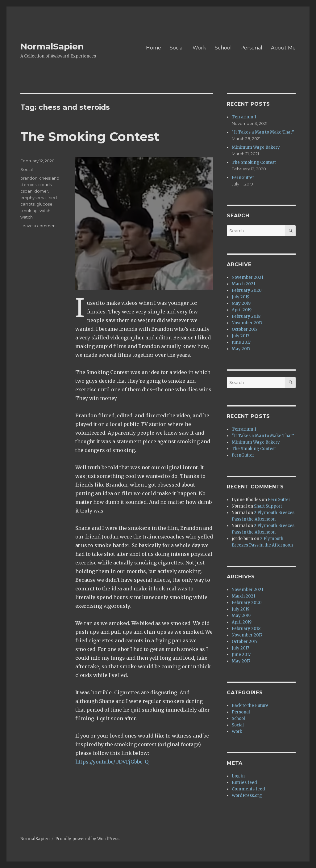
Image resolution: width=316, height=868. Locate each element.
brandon (29, 178)
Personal (251, 48)
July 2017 (240, 336)
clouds (45, 185)
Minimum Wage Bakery (256, 147)
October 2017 (245, 329)
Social (177, 48)
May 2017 (241, 349)
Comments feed (248, 789)
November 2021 (247, 277)
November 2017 (247, 323)
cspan (26, 191)
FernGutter (243, 178)
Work (199, 48)
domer (41, 191)
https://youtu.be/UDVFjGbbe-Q (112, 762)
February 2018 (246, 316)
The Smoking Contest (90, 136)
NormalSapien (52, 46)
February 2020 (247, 290)
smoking (29, 211)
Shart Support (268, 506)
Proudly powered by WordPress (87, 839)
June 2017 (241, 342)
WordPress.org (247, 796)
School (223, 48)
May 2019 (241, 303)
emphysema (33, 198)
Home (154, 48)
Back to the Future (250, 706)
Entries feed (244, 783)
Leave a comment (39, 226)
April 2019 (242, 310)
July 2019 (241, 297)
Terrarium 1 (244, 117)
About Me (283, 48)
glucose (44, 204)
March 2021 (243, 284)
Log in (238, 776)
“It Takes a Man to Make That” (263, 132)
